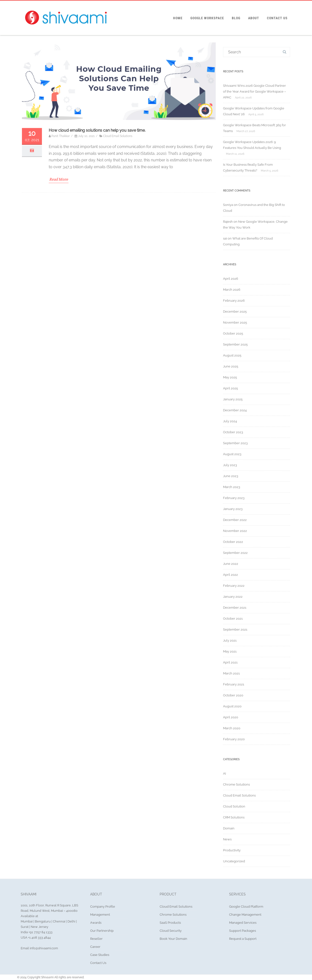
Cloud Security (171, 931)
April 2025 (230, 388)
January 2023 (233, 509)
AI (224, 773)
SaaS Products (170, 923)
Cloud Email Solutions (118, 229)
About (254, 18)
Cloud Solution (234, 806)
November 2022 (235, 531)
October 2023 (233, 432)
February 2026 (234, 301)
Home (178, 18)
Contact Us (277, 18)
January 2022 (233, 597)
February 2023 (234, 498)
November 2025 (235, 322)
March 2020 (232, 728)
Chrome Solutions (236, 784)
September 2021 (235, 629)
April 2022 (230, 575)
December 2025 (235, 312)
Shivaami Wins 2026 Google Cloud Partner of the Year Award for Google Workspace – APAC (254, 91)
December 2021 (235, 608)
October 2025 (233, 333)
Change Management (245, 915)
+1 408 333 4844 (39, 937)
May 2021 (230, 651)
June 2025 (231, 366)
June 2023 (231, 476)
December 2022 (235, 520)
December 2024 (235, 410)
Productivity (232, 850)
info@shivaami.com (44, 948)
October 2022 (233, 542)
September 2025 (235, 344)
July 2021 (230, 640)
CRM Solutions (234, 817)
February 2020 (234, 739)
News (227, 839)
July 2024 (230, 421)
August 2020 (232, 706)
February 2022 (234, 586)
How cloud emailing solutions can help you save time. (97, 223)
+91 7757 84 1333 (40, 932)
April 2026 (231, 279)
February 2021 (234, 684)
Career (95, 947)
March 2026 (232, 290)
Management (100, 915)
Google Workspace (207, 18)
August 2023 (232, 454)
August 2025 (232, 355)
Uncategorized (234, 861)
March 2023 (232, 487)
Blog (236, 18)
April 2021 (230, 662)
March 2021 (231, 673)
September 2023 (235, 443)
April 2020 (231, 717)
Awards (96, 923)
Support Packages (243, 931)
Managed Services (243, 923)
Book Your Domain (173, 939)
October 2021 (233, 619)
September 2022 (235, 553)
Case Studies (100, 955)
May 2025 (230, 377)
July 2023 (230, 465)
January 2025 (233, 399)
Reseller (96, 939)
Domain (229, 828)
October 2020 (233, 695)
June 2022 (231, 564)
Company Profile (103, 907)
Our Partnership (102, 931)
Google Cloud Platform (246, 907)
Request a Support (243, 939)
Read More (59, 272)
